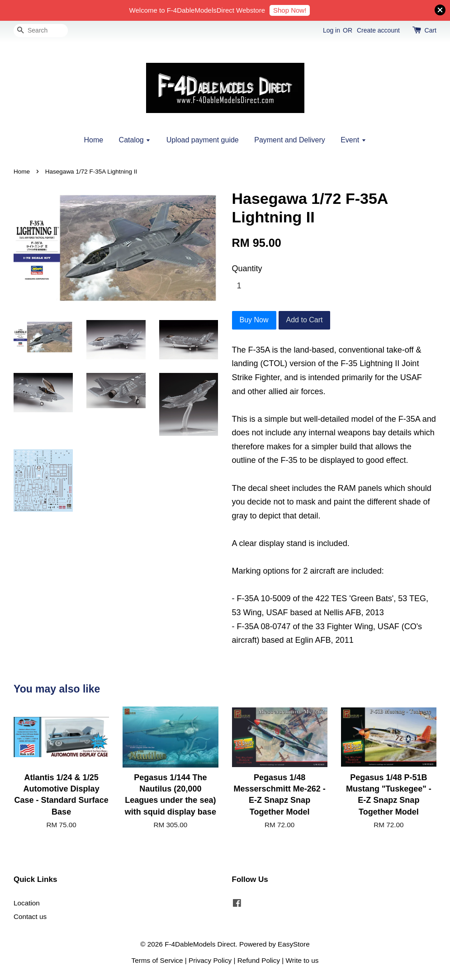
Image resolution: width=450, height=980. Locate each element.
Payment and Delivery (290, 140)
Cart (431, 30)
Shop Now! (290, 10)
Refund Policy (259, 960)
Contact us (30, 916)
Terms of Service (157, 960)
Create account (378, 30)
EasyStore (294, 944)
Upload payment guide (203, 140)
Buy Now (254, 320)
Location (27, 903)
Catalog (135, 140)
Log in (332, 30)
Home (93, 140)
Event (353, 140)
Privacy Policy (210, 960)
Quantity (247, 269)
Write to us (302, 960)
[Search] (41, 31)
